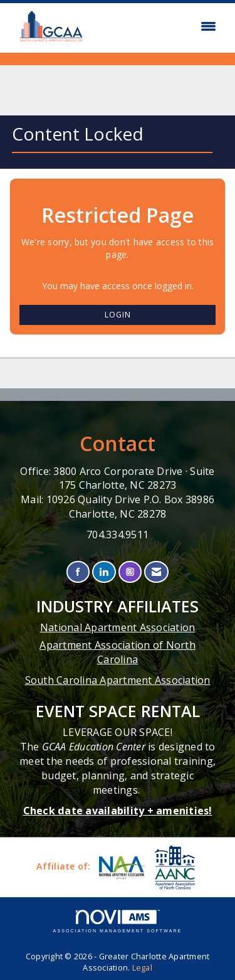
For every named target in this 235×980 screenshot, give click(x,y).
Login (118, 315)
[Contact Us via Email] (156, 572)
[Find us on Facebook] (78, 572)
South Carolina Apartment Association (118, 680)
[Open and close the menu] (158, 26)
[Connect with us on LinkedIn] (104, 572)
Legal (142, 968)
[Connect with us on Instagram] (130, 572)
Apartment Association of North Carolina (118, 652)
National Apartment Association (118, 627)
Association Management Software (118, 921)
